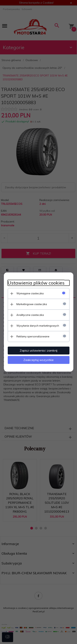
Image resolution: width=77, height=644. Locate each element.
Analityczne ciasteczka (30, 315)
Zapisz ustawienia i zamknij (38, 350)
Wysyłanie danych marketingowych (38, 326)
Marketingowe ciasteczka (32, 304)
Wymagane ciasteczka (30, 293)
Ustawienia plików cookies (36, 283)
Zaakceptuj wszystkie (38, 360)
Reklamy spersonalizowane (33, 336)
